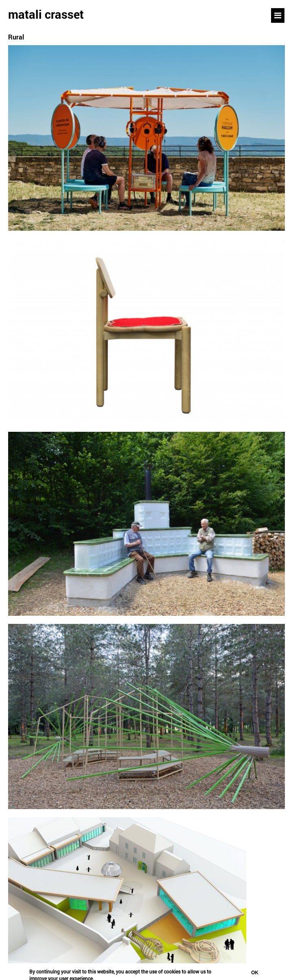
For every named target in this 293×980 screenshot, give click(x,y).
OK (255, 973)
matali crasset (46, 14)
